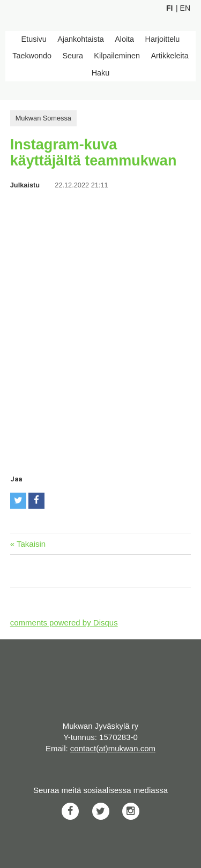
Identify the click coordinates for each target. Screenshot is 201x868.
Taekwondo (32, 56)
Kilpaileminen (117, 56)
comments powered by (64, 622)
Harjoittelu (163, 39)
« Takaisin (28, 544)
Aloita (124, 39)
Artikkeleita (169, 56)
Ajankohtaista (80, 39)
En (185, 8)
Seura (72, 56)
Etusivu (34, 39)
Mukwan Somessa (43, 118)
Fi (169, 8)
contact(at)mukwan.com (113, 748)
